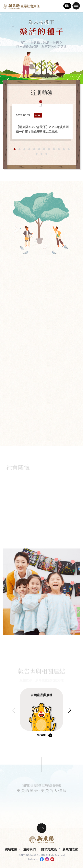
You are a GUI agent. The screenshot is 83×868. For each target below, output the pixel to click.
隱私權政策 (49, 849)
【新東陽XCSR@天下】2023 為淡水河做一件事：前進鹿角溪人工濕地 (42, 129)
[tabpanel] (42, 122)
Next (70, 710)
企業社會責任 (21, 6)
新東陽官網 (70, 849)
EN (67, 6)
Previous (13, 710)
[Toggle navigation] (76, 6)
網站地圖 (11, 849)
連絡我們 (29, 849)
